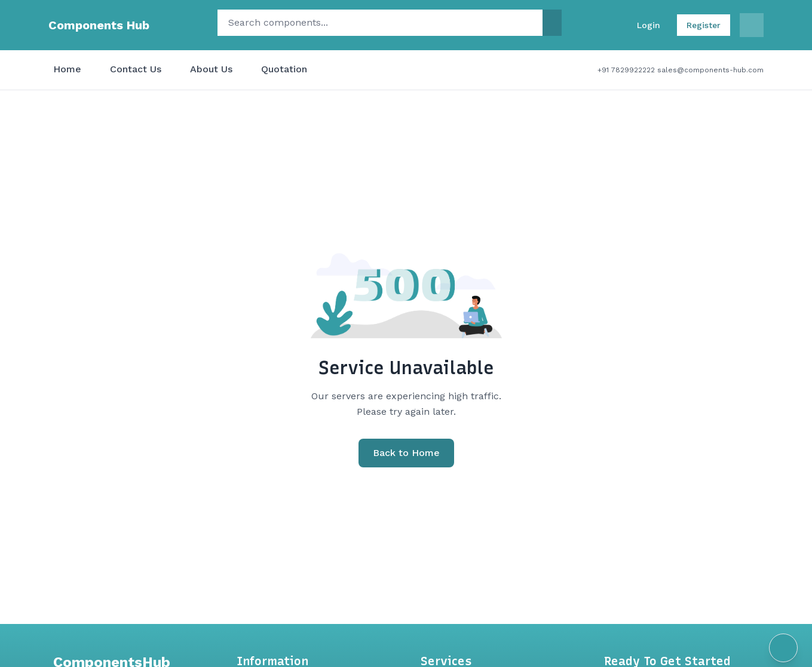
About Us (211, 69)
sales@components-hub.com (710, 70)
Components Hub (99, 25)
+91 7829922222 (626, 70)
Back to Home (406, 453)
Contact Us (136, 69)
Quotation (284, 69)
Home (67, 69)
